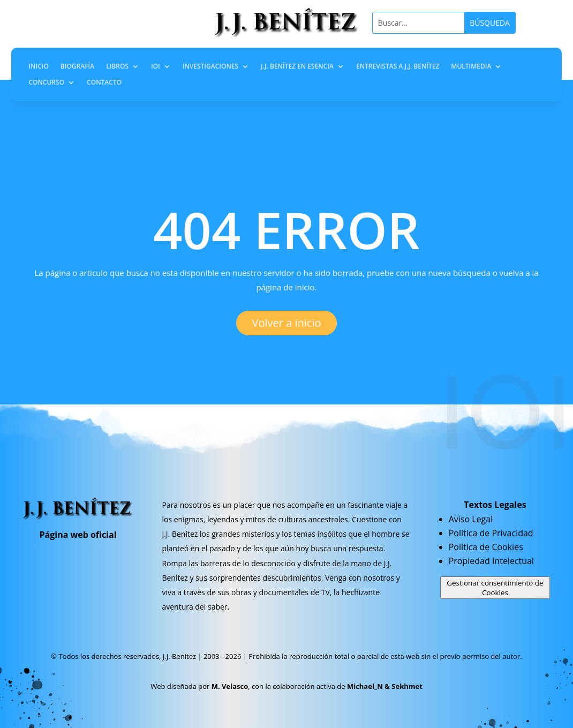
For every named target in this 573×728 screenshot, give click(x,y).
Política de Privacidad (491, 533)
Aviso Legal (471, 519)
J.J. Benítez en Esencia (297, 67)
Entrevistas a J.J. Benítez (398, 67)
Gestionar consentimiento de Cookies (495, 588)
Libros (117, 67)
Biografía (77, 67)
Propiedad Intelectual (491, 561)
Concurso (46, 83)
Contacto (104, 83)
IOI (156, 67)
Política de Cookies (486, 547)
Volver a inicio (287, 323)
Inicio (38, 67)
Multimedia (471, 67)
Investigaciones (210, 67)
